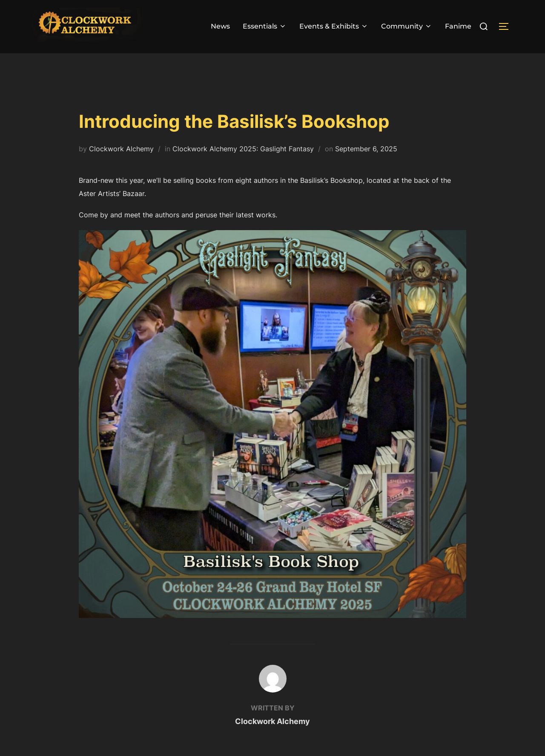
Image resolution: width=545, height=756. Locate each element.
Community (407, 26)
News (220, 26)
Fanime (458, 26)
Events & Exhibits (334, 26)
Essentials (265, 26)
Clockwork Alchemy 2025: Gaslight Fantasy (243, 165)
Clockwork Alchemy (121, 165)
